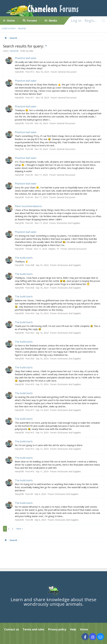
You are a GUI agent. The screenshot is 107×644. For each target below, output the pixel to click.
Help (73, 629)
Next (19, 529)
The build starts (24, 258)
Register (22, 29)
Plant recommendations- (29, 206)
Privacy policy (57, 629)
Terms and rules (33, 629)
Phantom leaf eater (26, 58)
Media (53, 21)
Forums (32, 21)
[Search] (103, 21)
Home (11, 21)
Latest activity (9, 29)
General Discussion (67, 72)
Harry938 (14, 51)
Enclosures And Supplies (68, 223)
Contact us (12, 629)
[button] (18, 21)
